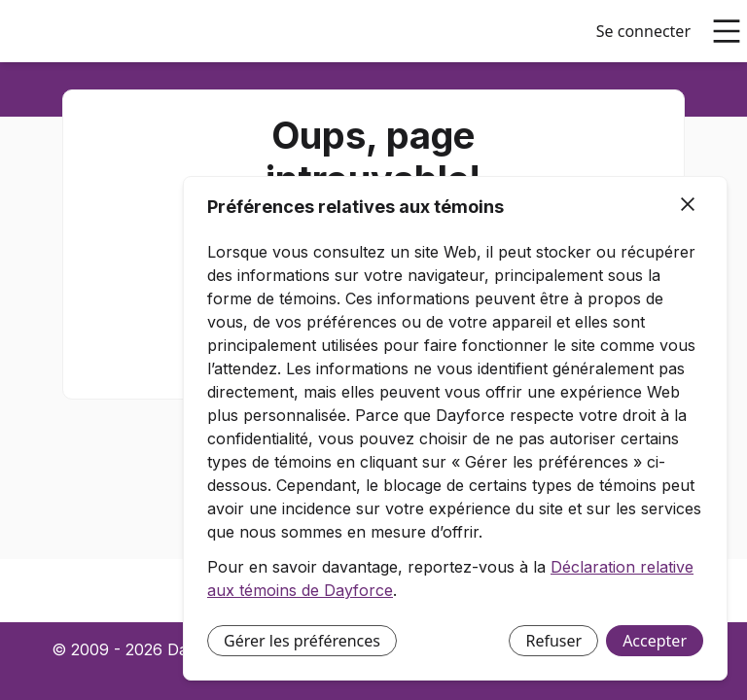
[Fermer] (688, 205)
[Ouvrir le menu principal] (727, 31)
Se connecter (643, 31)
